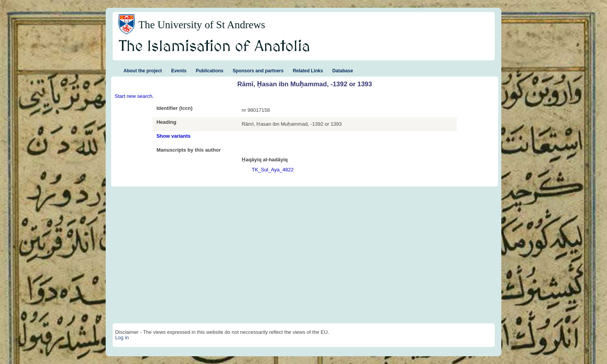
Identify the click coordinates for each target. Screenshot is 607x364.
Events (179, 71)
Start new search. (134, 96)
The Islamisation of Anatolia (214, 47)
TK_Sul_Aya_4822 (273, 170)
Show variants (173, 136)
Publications (210, 71)
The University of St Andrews (202, 25)
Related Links (308, 71)
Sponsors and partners (258, 71)
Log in (122, 338)
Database (342, 71)
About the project (143, 71)
